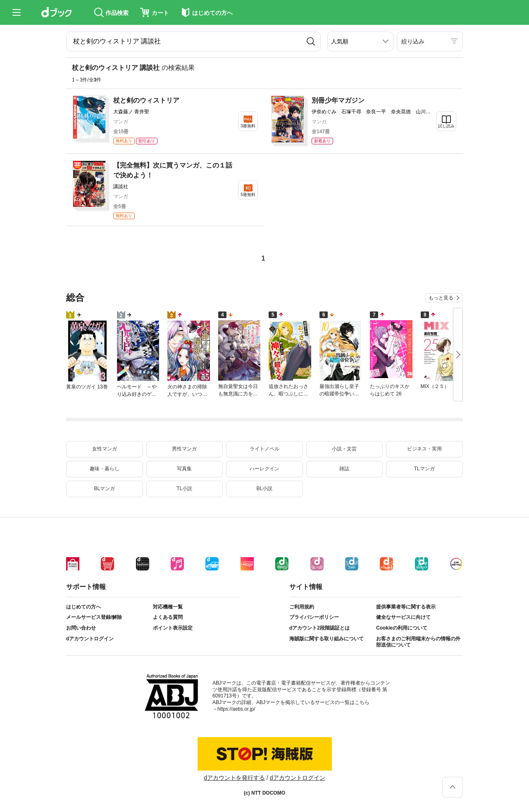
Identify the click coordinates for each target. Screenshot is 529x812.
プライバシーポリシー (314, 617)
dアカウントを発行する (234, 778)
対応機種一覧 (168, 607)
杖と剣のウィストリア (146, 100)
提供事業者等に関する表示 (406, 607)
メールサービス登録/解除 (94, 617)
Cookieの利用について (402, 628)
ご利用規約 (302, 607)
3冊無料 (248, 126)
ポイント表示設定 (173, 628)
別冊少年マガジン (338, 100)
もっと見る (441, 298)
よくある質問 (168, 617)
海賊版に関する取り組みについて (326, 639)
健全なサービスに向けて (403, 617)
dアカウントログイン (90, 639)
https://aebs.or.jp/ (236, 709)
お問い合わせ (81, 628)
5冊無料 (248, 195)
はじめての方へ (83, 607)
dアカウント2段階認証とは (319, 628)
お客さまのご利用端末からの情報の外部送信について (418, 642)
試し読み (446, 126)
